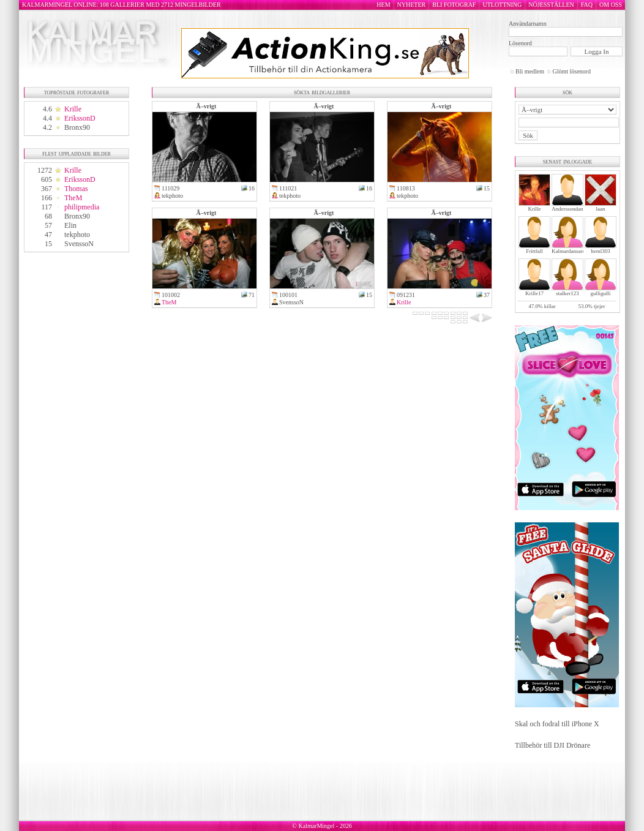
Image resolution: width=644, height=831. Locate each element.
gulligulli (600, 293)
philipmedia (82, 207)
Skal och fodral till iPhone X (557, 724)
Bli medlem (530, 71)
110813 (406, 188)
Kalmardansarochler (574, 251)
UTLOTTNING (502, 5)
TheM (73, 198)
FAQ (587, 5)
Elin (70, 225)
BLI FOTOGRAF (454, 5)
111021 (288, 188)
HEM (383, 5)
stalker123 (567, 293)
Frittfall (534, 251)
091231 (406, 295)
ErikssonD (80, 118)
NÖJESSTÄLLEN (551, 5)
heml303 (601, 251)
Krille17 (534, 293)
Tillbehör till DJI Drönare (552, 745)
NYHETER (412, 5)
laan (601, 209)
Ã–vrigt (207, 106)
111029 (170, 188)
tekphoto (77, 235)
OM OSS (611, 5)
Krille (73, 109)
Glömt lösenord (571, 71)
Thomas (76, 189)
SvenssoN (79, 244)
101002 (171, 295)
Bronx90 (77, 127)
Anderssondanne (570, 209)
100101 (288, 295)
